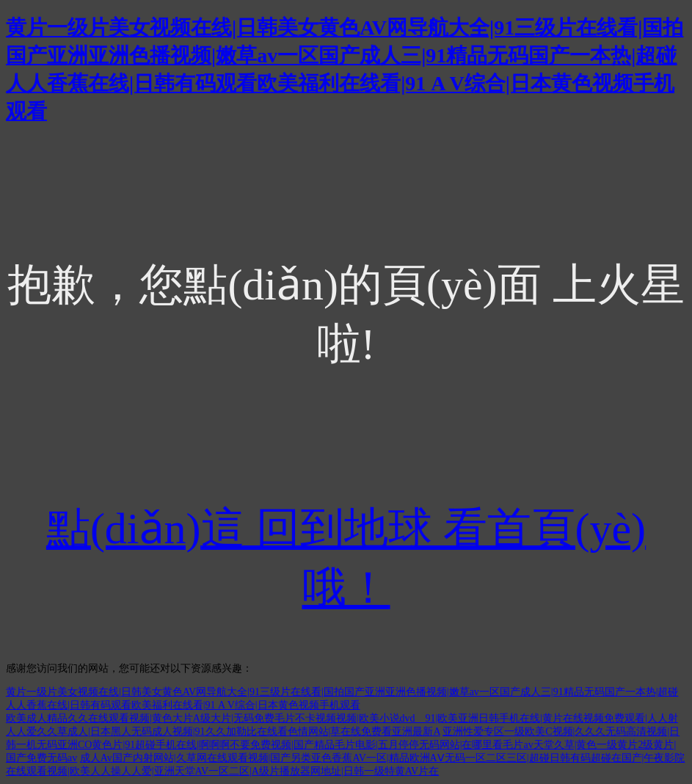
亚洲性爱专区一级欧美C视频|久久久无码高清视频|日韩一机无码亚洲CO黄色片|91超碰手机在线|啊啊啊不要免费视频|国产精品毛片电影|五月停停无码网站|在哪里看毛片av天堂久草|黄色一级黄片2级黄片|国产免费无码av (343, 745)
